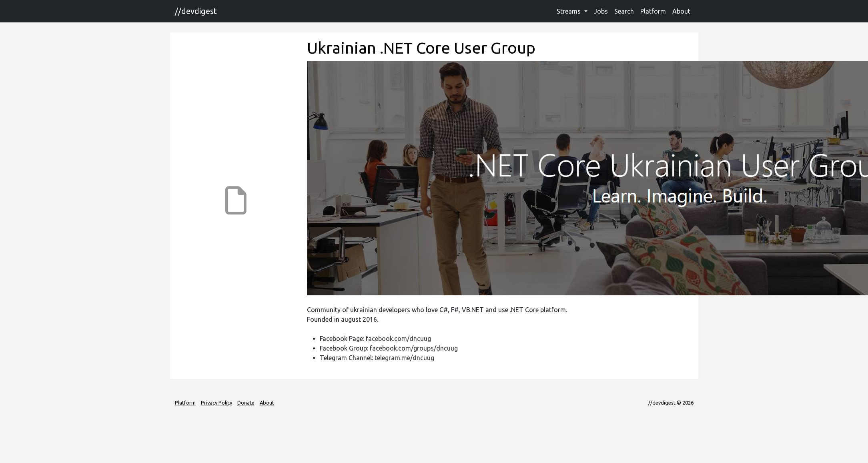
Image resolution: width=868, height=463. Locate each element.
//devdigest (196, 11)
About (681, 11)
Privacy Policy (216, 403)
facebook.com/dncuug (398, 339)
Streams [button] (569, 11)
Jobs (601, 11)
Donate (246, 403)
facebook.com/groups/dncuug (414, 348)
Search (624, 11)
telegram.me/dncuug (404, 358)
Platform (653, 11)
